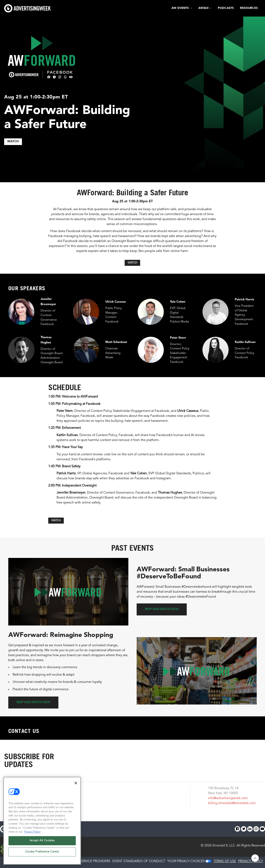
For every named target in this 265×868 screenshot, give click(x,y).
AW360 (203, 8)
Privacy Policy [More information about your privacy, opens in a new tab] (32, 832)
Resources (249, 8)
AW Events (180, 8)
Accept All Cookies (42, 841)
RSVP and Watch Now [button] (162, 609)
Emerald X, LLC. (224, 846)
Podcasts (226, 8)
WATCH (13, 142)
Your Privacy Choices (186, 861)
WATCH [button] (132, 263)
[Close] (76, 783)
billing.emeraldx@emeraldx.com (232, 803)
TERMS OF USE (225, 861)
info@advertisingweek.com (228, 798)
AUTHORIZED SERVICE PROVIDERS (84, 861)
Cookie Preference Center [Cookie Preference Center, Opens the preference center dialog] (42, 852)
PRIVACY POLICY (251, 861)
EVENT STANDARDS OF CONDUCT (139, 861)
